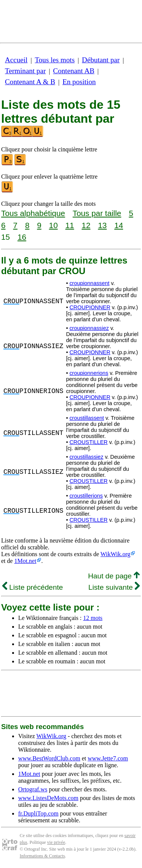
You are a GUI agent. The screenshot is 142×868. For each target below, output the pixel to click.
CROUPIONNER (90, 307)
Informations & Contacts (42, 856)
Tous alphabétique (33, 213)
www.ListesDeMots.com (48, 798)
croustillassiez (86, 457)
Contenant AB (74, 71)
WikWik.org (115, 554)
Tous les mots (55, 60)
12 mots (93, 618)
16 (22, 237)
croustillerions (86, 496)
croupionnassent (89, 283)
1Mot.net (25, 561)
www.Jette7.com (108, 758)
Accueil (16, 60)
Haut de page (114, 576)
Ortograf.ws (33, 789)
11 (69, 225)
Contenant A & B (30, 82)
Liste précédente (33, 587)
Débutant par (101, 60)
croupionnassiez (89, 328)
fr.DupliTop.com (38, 813)
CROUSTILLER (88, 442)
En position (79, 82)
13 (102, 225)
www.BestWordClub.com (49, 758)
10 (53, 225)
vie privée (56, 842)
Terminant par (25, 71)
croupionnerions (89, 373)
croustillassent (87, 418)
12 (86, 225)
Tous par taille (97, 213)
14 (119, 225)
